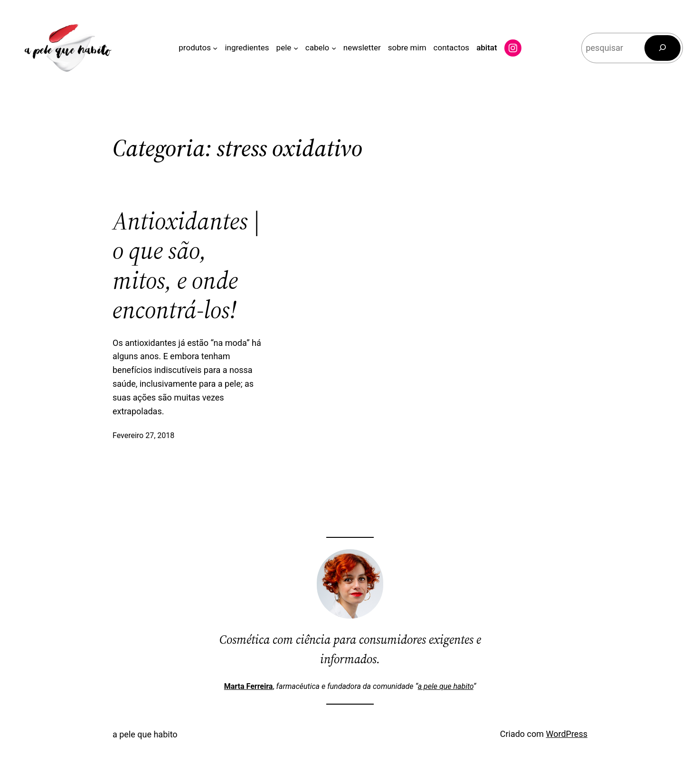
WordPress (567, 734)
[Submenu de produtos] (215, 48)
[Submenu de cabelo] (334, 48)
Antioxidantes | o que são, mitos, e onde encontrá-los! (186, 266)
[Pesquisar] (662, 48)
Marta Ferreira (249, 686)
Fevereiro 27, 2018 (143, 435)
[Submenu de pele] (296, 48)
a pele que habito (446, 686)
